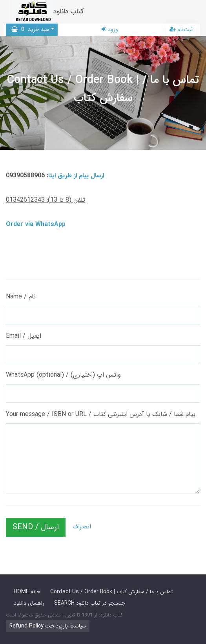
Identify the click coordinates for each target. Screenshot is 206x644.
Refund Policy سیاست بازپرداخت (48, 626)
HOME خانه (27, 592)
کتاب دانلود (69, 12)
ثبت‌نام (181, 29)
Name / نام (21, 297)
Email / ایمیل (24, 336)
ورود (110, 29)
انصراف (82, 527)
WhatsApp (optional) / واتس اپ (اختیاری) (63, 375)
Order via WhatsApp (36, 224)
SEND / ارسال (36, 527)
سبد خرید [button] (30, 29)
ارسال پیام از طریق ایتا (76, 176)
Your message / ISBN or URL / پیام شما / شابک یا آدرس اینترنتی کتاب (101, 414)
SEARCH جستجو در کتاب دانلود (90, 603)
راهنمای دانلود (29, 603)
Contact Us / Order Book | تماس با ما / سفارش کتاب (111, 592)
